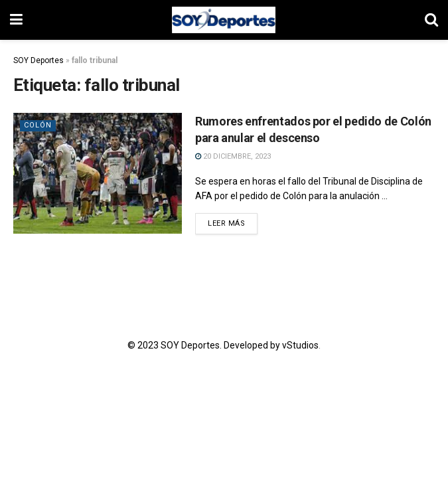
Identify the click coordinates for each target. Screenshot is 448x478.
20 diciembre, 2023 (233, 156)
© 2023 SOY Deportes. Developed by (205, 345)
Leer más (226, 223)
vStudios (300, 345)
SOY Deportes (38, 60)
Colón (38, 125)
